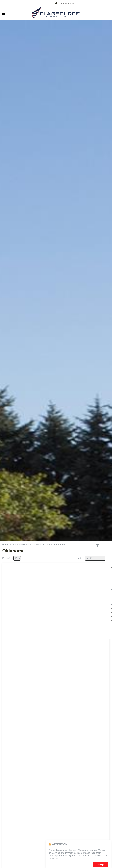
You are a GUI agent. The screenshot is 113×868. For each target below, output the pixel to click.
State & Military (21, 545)
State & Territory (41, 545)
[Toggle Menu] (2, 13)
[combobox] (85, 3)
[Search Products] (56, 3)
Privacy (69, 853)
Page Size (8, 558)
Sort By (80, 558)
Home (5, 545)
